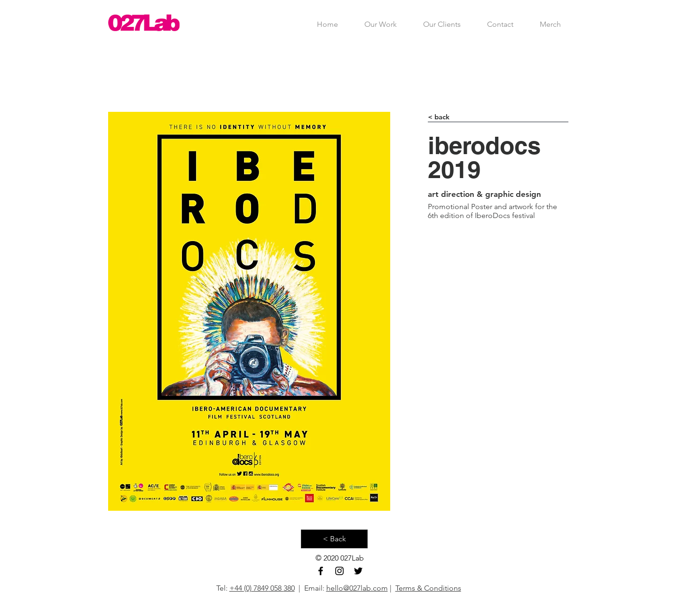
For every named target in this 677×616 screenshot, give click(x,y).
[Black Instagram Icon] (339, 571)
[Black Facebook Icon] (321, 571)
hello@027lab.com (357, 588)
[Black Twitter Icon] (358, 571)
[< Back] (334, 539)
